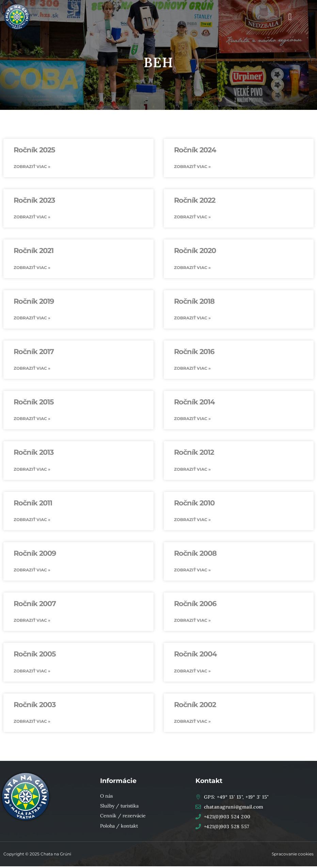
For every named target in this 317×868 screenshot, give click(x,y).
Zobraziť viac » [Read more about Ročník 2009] (32, 571)
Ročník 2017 (34, 352)
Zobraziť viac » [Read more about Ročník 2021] (32, 268)
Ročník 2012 (194, 453)
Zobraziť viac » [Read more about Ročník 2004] (192, 672)
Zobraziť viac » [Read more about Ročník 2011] (32, 521)
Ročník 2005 (35, 656)
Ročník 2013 (34, 453)
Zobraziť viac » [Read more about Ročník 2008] (192, 571)
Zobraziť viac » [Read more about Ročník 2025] (32, 166)
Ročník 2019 (34, 302)
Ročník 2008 (195, 554)
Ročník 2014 (194, 403)
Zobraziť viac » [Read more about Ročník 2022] (192, 217)
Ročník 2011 (33, 504)
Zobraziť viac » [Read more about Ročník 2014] (192, 419)
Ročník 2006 (195, 605)
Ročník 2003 (35, 706)
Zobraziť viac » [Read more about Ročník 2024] (192, 166)
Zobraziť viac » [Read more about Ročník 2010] (192, 521)
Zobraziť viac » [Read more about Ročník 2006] (192, 622)
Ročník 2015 (34, 403)
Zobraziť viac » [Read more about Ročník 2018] (192, 318)
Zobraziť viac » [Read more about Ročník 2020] (192, 268)
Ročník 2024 (195, 150)
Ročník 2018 (194, 302)
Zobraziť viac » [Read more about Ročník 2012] (192, 470)
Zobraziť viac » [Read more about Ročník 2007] (32, 622)
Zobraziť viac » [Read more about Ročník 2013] (32, 470)
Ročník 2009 (35, 554)
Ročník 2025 (34, 150)
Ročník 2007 (35, 605)
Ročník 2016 (194, 352)
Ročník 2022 (195, 200)
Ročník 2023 (34, 200)
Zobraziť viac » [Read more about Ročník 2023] (32, 217)
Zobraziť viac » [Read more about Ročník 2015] (32, 419)
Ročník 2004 (195, 656)
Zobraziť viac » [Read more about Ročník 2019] (32, 318)
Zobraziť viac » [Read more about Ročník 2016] (192, 369)
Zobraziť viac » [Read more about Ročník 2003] (32, 723)
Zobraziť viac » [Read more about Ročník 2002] (192, 723)
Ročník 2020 (195, 251)
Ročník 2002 (195, 706)
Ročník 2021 (34, 251)
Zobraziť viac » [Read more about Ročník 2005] (32, 672)
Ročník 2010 (194, 504)
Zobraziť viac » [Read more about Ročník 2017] (32, 369)
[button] (290, 17)
